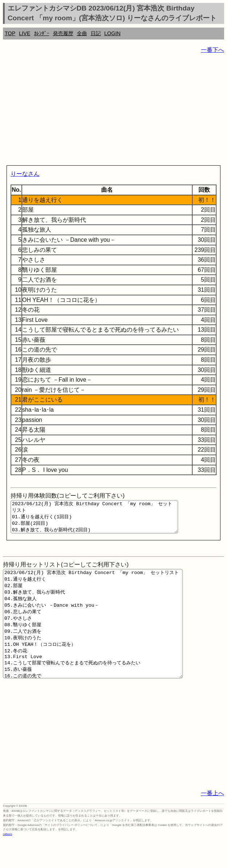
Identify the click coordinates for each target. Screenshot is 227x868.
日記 (96, 33)
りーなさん (25, 174)
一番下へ (212, 50)
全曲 (82, 33)
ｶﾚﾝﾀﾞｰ (42, 33)
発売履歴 (63, 33)
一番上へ (212, 821)
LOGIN (113, 33)
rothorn (7, 862)
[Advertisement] (113, 111)
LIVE (24, 33)
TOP (10, 33)
